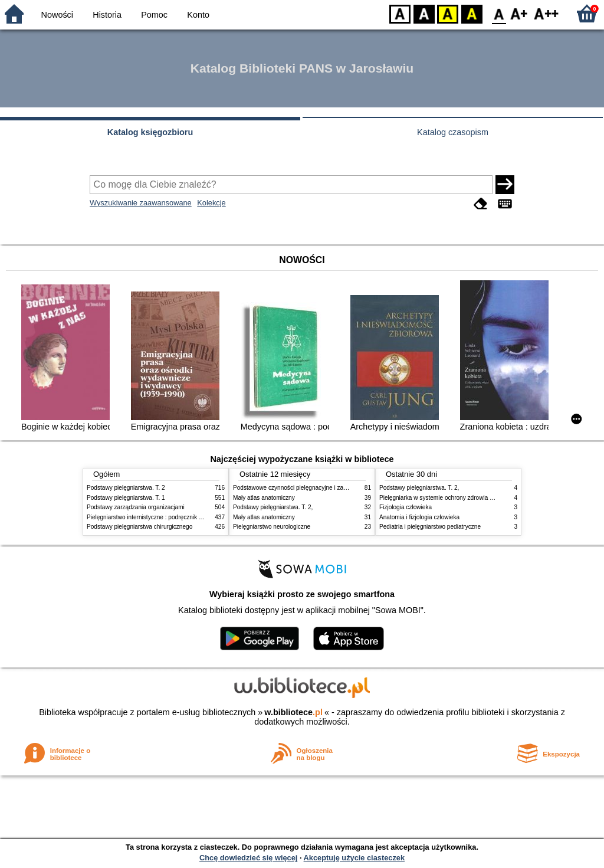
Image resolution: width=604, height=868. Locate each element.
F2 (546, 13)
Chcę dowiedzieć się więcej (248, 858)
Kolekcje (211, 203)
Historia (107, 15)
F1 (519, 13)
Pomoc (154, 15)
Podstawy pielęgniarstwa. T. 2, (273, 507)
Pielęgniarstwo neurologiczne (272, 527)
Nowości (57, 15)
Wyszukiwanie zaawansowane (141, 203)
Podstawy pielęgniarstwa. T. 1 (126, 498)
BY (472, 13)
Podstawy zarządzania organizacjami (136, 507)
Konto (198, 15)
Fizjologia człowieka (406, 507)
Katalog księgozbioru (150, 132)
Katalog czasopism (453, 132)
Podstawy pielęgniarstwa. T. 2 (126, 488)
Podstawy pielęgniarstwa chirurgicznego (139, 527)
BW (424, 13)
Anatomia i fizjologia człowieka (419, 517)
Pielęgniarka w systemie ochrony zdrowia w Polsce (446, 498)
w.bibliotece (293, 712)
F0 (499, 13)
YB (447, 13)
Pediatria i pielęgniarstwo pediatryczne (430, 527)
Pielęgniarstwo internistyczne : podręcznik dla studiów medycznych (175, 517)
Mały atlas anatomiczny (264, 498)
